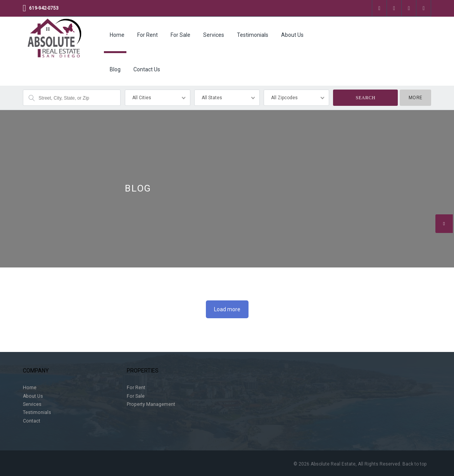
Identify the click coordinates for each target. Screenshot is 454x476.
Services (214, 35)
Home (117, 35)
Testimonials (253, 35)
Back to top (414, 464)
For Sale (180, 35)
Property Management (151, 404)
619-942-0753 (44, 8)
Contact (32, 421)
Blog (115, 69)
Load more (227, 309)
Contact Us (147, 69)
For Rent (148, 35)
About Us (292, 35)
